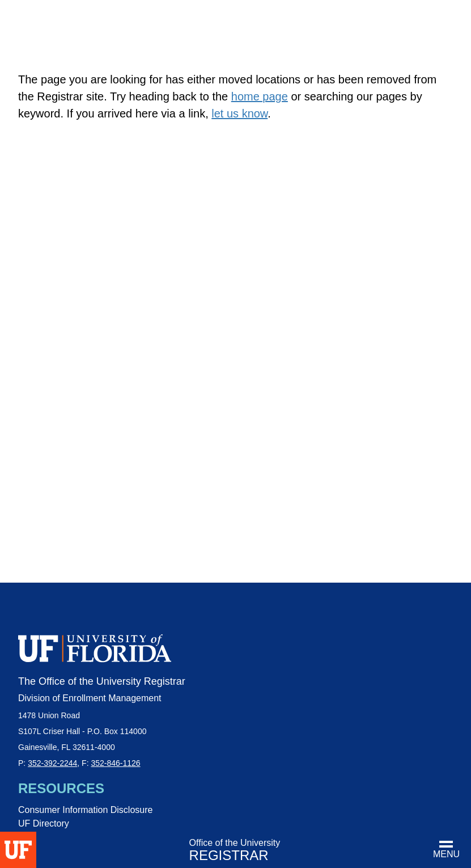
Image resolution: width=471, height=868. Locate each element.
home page (260, 96)
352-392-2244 (52, 763)
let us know (239, 113)
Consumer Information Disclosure (85, 810)
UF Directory (44, 823)
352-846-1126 (115, 763)
